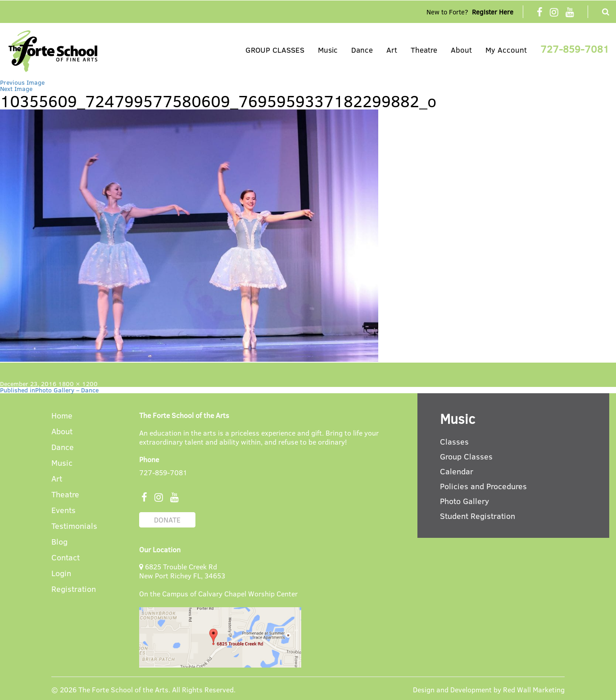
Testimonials (74, 526)
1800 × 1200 (78, 384)
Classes (454, 441)
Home (62, 416)
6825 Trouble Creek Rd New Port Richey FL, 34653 (182, 571)
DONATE (167, 520)
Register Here (493, 12)
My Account (506, 50)
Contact (66, 558)
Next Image (16, 89)
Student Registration (478, 516)
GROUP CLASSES (275, 50)
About (461, 50)
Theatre (424, 50)
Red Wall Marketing (534, 689)
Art (392, 50)
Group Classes (466, 456)
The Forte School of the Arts (123, 689)
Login (61, 574)
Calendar (457, 471)
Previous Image (22, 82)
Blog (59, 542)
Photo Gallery (464, 501)
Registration (74, 589)
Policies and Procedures (483, 486)
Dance (362, 50)
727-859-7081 (575, 49)
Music (328, 50)
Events (63, 511)
